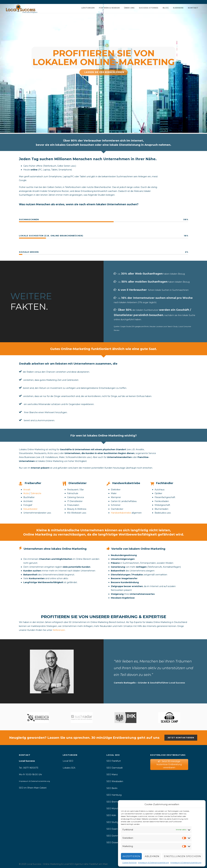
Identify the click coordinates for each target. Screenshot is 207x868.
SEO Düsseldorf (115, 842)
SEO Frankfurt (114, 761)
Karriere (178, 8)
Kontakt (193, 8)
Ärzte (26, 493)
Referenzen (59, 630)
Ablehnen (152, 856)
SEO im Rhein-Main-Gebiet (33, 788)
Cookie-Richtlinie (129, 863)
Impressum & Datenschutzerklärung (153, 863)
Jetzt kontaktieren (181, 738)
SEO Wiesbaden (115, 781)
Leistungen (88, 8)
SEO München (114, 808)
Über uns (129, 8)
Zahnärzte (36, 493)
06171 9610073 (31, 768)
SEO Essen (112, 829)
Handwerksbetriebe (121, 513)
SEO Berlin (112, 788)
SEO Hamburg (114, 795)
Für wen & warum (109, 8)
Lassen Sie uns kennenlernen (105, 72)
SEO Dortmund (115, 836)
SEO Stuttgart (114, 822)
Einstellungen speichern (182, 856)
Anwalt (27, 490)
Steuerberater (30, 509)
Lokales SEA (69, 768)
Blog (166, 8)
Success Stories (149, 8)
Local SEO (68, 761)
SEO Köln (111, 815)
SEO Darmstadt (115, 768)
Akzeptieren (131, 856)
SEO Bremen (113, 802)
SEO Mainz (112, 774)
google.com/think (142, 327)
